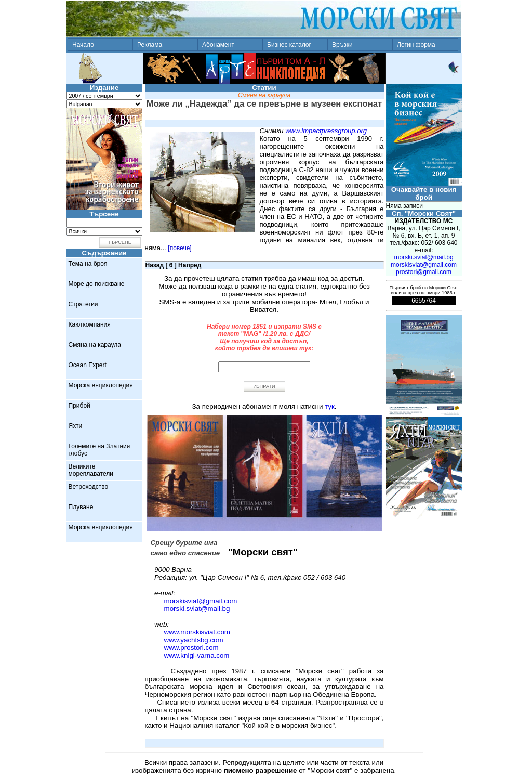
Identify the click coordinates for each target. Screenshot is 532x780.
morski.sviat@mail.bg (197, 609)
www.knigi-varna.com (197, 655)
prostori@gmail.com (424, 272)
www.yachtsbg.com (194, 640)
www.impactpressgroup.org (326, 131)
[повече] (179, 248)
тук (330, 406)
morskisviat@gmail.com (201, 601)
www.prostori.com (191, 648)
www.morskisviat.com (197, 632)
